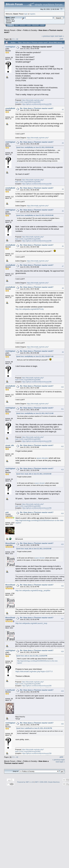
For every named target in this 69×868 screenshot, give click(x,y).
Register (35, 25)
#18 (62, 651)
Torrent (9, 22)
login (26, 14)
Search (23, 25)
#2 (63, 110)
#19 (62, 691)
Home (10, 25)
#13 (62, 470)
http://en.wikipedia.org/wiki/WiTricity (30, 309)
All (17, 39)
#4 (63, 189)
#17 (62, 619)
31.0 (13, 21)
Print (61, 39)
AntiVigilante (11, 47)
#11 (62, 409)
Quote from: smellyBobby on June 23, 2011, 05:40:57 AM (35, 356)
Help (17, 25)
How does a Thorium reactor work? (37, 47)
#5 (63, 211)
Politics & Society (30, 30)
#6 (63, 246)
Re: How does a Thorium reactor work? (37, 108)
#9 (63, 352)
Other (19, 30)
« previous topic (48, 36)
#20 (62, 724)
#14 (62, 513)
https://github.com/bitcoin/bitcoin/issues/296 (37, 104)
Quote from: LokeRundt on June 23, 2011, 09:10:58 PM (34, 728)
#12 (62, 446)
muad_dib (10, 445)
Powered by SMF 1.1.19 (25, 782)
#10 (62, 387)
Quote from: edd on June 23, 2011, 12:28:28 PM (32, 656)
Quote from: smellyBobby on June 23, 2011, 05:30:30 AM (35, 215)
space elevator (42, 458)
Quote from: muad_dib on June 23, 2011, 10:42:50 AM (34, 474)
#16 (62, 586)
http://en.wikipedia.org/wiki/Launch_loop (31, 623)
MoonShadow (11, 543)
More (42, 25)
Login (29, 25)
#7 (63, 266)
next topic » (59, 36)
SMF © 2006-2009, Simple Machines (47, 782)
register (32, 14)
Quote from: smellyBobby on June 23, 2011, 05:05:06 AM (35, 147)
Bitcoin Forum (10, 30)
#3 (63, 143)
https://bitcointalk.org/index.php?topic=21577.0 (34, 671)
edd (7, 512)
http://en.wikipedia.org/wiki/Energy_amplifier (33, 590)
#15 (62, 544)
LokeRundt (10, 690)
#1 (63, 48)
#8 (63, 288)
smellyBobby (11, 108)
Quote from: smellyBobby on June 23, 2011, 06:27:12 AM (35, 413)
